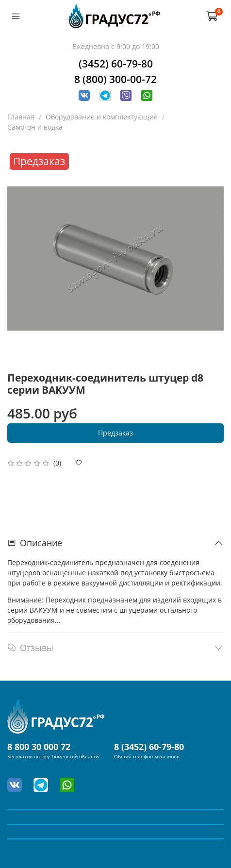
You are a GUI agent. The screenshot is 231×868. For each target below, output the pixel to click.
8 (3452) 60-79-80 (149, 747)
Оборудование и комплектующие (102, 117)
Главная (21, 117)
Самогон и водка (35, 127)
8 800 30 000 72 (39, 747)
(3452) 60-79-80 (116, 64)
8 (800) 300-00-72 (115, 79)
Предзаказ (115, 433)
